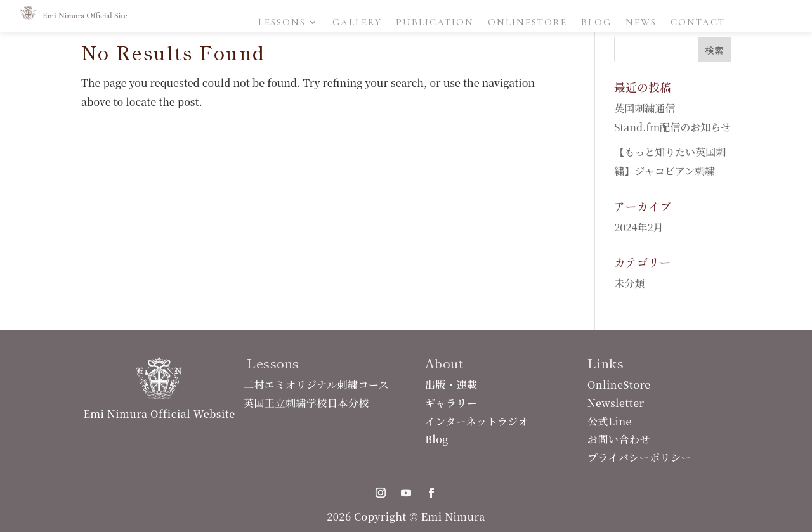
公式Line (610, 421)
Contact (698, 23)
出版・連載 (451, 385)
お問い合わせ (619, 439)
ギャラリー (451, 403)
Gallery (357, 23)
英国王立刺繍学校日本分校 (306, 403)
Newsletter (616, 403)
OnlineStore (527, 23)
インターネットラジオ (477, 421)
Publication (435, 23)
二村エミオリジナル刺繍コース (316, 385)
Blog (596, 23)
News (641, 23)
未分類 (629, 283)
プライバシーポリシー (639, 457)
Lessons (282, 23)
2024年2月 (638, 227)
